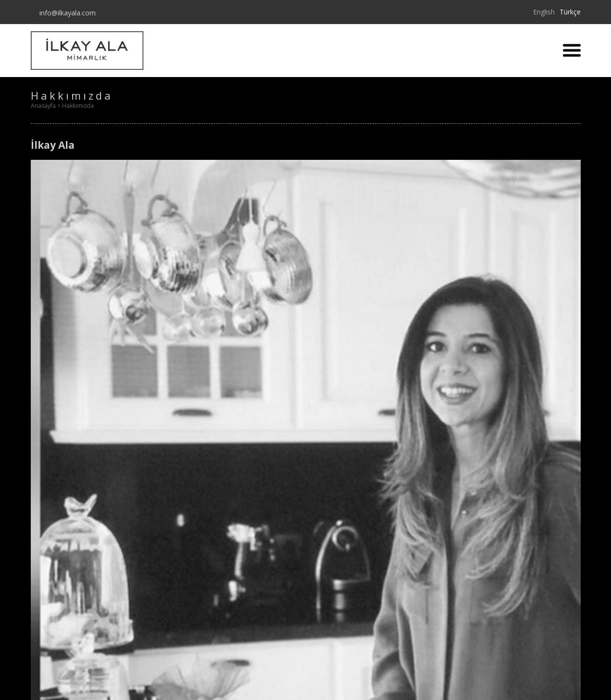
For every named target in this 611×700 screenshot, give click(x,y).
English (544, 12)
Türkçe (570, 12)
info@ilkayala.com (66, 13)
